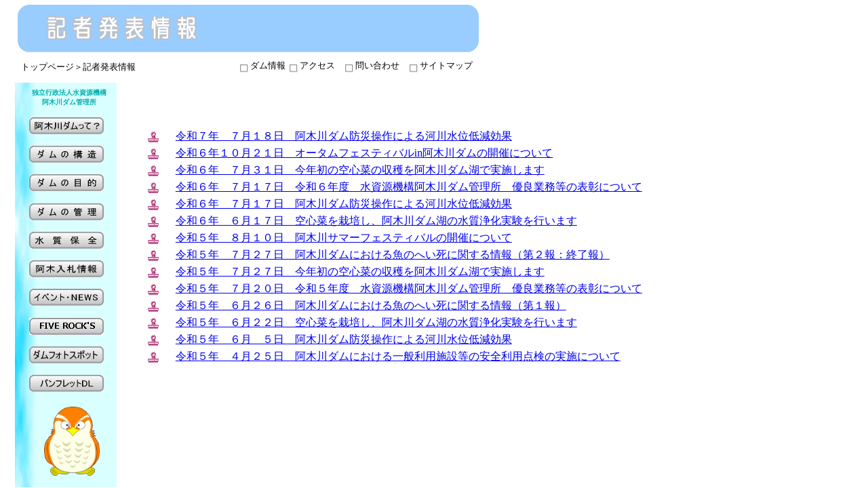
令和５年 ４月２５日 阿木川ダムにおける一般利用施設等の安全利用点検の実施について (398, 356)
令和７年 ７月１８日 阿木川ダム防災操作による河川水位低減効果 (344, 136)
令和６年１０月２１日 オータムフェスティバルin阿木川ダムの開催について (364, 153)
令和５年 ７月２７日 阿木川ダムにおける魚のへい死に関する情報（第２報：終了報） (393, 255)
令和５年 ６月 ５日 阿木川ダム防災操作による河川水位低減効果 (344, 339)
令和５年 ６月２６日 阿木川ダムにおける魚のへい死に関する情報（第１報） (371, 305)
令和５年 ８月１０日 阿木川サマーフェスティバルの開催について (344, 238)
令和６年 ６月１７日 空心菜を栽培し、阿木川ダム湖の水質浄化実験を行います (376, 221)
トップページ (47, 67)
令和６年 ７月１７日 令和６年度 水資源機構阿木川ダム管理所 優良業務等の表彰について (409, 187)
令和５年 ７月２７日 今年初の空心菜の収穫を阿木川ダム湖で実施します (360, 271)
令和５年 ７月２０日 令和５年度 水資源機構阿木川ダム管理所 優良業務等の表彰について (409, 288)
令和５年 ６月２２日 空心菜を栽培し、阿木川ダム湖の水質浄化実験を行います (376, 322)
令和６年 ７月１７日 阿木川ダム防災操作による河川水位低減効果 (344, 204)
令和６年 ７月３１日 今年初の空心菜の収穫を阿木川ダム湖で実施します (360, 170)
